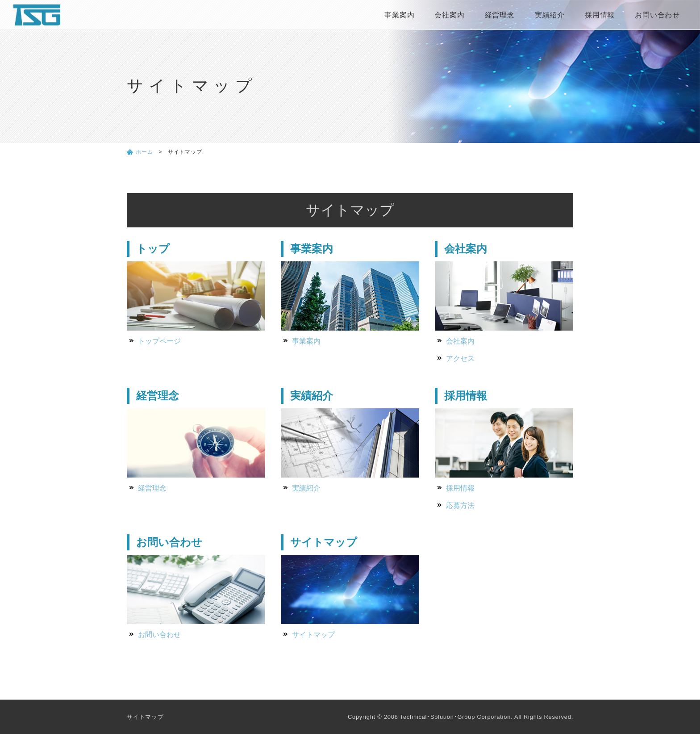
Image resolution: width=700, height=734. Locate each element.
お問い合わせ (657, 15)
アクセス (460, 359)
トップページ (159, 341)
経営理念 (500, 15)
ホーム (144, 152)
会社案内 (449, 15)
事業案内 (399, 15)
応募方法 (460, 505)
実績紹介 (550, 15)
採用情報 (600, 15)
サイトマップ (313, 635)
